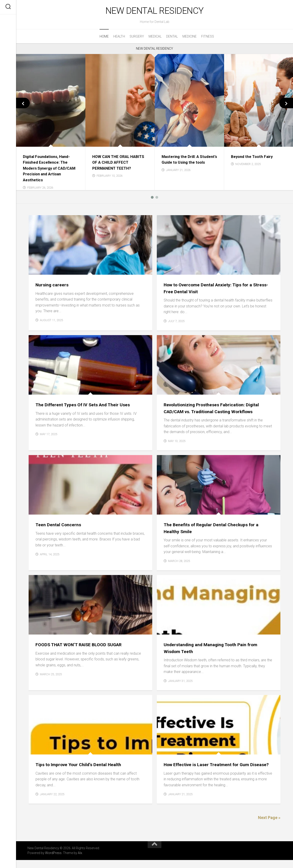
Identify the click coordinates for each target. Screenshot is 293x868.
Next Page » (269, 826)
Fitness (208, 38)
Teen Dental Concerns (60, 526)
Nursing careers (53, 286)
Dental (172, 38)
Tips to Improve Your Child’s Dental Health (81, 766)
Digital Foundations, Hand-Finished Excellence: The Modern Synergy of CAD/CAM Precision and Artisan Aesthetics (48, 169)
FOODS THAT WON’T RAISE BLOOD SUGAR (81, 646)
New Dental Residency (155, 11)
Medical (155, 38)
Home (104, 38)
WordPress (53, 861)
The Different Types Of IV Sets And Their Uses (86, 406)
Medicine (190, 38)
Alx (80, 861)
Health (119, 38)
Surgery (137, 38)
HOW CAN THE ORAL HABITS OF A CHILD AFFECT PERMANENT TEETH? (120, 164)
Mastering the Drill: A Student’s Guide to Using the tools (189, 164)
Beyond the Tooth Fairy (253, 158)
